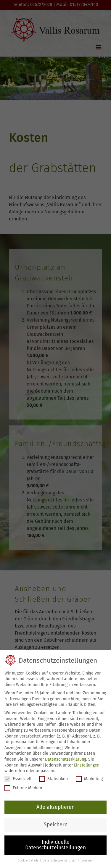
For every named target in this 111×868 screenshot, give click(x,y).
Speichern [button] (56, 825)
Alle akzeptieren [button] (55, 807)
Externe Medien (23, 788)
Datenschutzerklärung (66, 759)
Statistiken (53, 779)
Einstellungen (87, 765)
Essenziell (18, 779)
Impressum (86, 860)
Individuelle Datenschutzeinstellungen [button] (55, 845)
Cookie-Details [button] (29, 860)
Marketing (89, 779)
